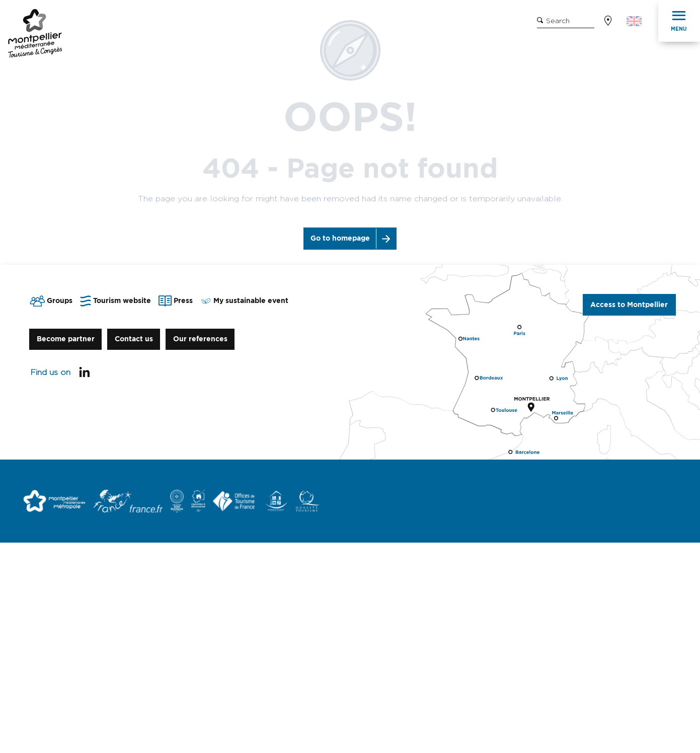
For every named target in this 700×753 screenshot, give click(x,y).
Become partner (66, 339)
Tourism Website (132, 22)
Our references (200, 339)
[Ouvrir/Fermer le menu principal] (679, 21)
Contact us (134, 339)
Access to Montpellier (629, 305)
